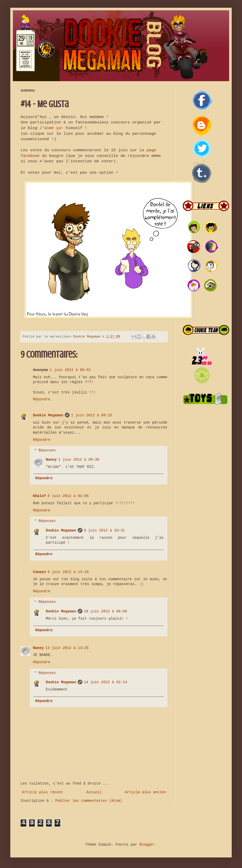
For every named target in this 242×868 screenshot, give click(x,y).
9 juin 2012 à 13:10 (68, 572)
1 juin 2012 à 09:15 (92, 415)
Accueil (94, 792)
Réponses (47, 451)
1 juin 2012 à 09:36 (79, 460)
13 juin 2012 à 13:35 (67, 648)
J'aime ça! (51, 128)
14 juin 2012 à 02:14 (106, 682)
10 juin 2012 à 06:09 (106, 611)
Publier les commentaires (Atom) (89, 801)
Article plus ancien (145, 792)
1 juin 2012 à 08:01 (70, 370)
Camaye (39, 572)
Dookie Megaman (48, 415)
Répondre (42, 399)
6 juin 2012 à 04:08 (68, 496)
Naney (51, 460)
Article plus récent (42, 792)
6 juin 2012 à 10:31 (105, 530)
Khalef (39, 496)
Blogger (147, 845)
